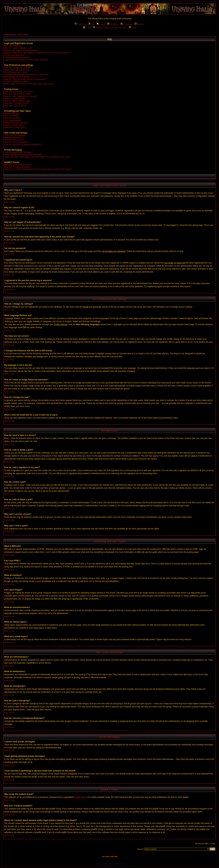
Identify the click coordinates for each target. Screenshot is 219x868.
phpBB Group (80, 797)
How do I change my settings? (18, 67)
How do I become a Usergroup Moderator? (23, 144)
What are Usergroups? (14, 140)
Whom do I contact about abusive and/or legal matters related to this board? (38, 169)
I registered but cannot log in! (17, 57)
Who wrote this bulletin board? (18, 165)
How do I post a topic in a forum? (19, 92)
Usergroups (127, 24)
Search (101, 24)
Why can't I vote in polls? (15, 106)
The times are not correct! (16, 72)
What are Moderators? (14, 137)
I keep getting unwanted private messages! (23, 155)
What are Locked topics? (15, 127)
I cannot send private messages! (19, 152)
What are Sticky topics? (15, 125)
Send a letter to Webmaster (109, 857)
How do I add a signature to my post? (21, 96)
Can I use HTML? (12, 116)
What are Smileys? (13, 118)
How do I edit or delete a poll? (17, 101)
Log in (133, 28)
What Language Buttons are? (17, 70)
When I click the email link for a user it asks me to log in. (29, 84)
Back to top (9, 202)
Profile (87, 28)
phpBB (105, 864)
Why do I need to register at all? (18, 48)
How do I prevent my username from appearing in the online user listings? (37, 53)
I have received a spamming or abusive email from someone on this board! (37, 157)
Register (139, 24)
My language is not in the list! (17, 77)
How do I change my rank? (16, 82)
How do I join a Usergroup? (16, 142)
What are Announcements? (16, 123)
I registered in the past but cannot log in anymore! (26, 60)
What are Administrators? (15, 135)
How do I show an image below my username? (25, 79)
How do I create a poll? (14, 99)
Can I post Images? (13, 120)
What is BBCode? (12, 113)
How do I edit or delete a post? (18, 94)
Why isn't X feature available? (17, 167)
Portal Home (81, 24)
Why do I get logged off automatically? (21, 50)
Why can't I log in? (12, 46)
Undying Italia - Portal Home (16, 35)
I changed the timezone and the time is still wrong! (26, 74)
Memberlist (113, 24)
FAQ (92, 24)
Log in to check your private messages (110, 28)
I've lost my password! (14, 55)
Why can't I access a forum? (17, 103)
